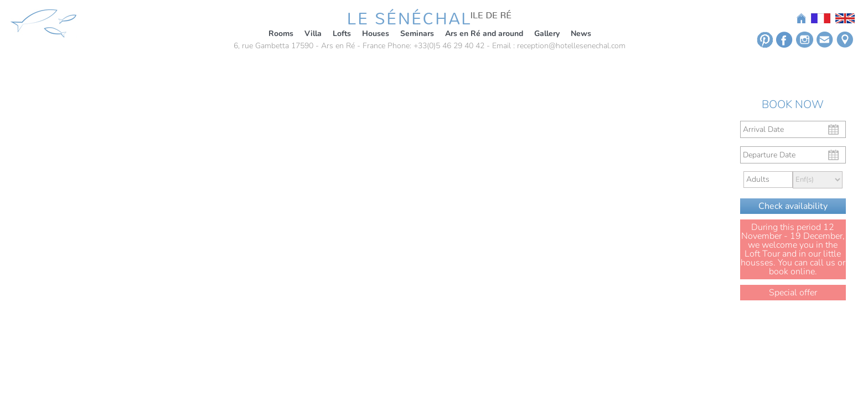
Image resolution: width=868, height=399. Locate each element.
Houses (376, 34)
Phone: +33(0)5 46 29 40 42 (436, 46)
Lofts (342, 34)
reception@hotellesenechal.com (571, 46)
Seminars (417, 34)
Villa (313, 34)
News (581, 34)
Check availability (793, 206)
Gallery (547, 34)
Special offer (793, 293)
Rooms (281, 34)
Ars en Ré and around (484, 34)
